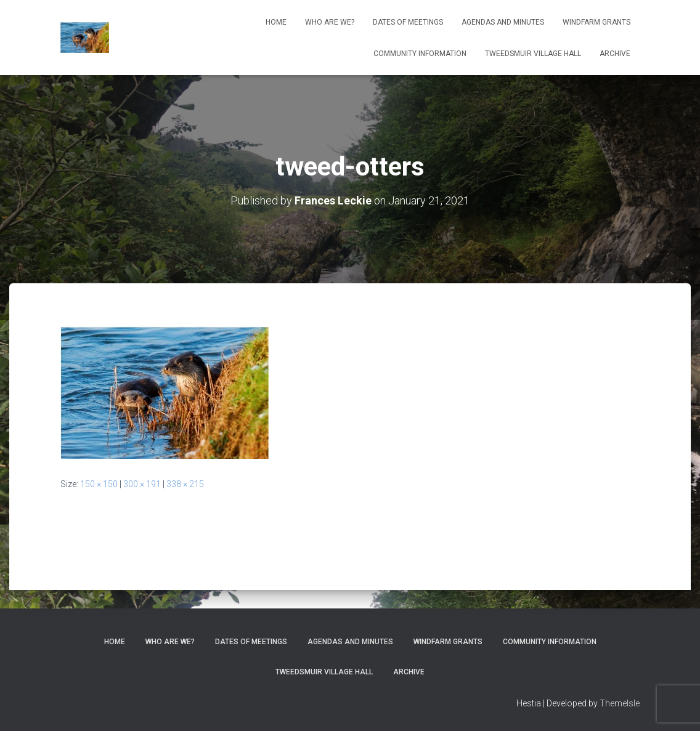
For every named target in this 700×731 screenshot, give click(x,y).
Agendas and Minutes (503, 22)
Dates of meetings (408, 22)
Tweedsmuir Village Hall (533, 54)
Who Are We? (330, 22)
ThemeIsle (620, 703)
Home (276, 22)
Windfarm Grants (596, 22)
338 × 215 (185, 484)
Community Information (420, 54)
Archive (615, 54)
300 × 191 (142, 484)
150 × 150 (99, 484)
